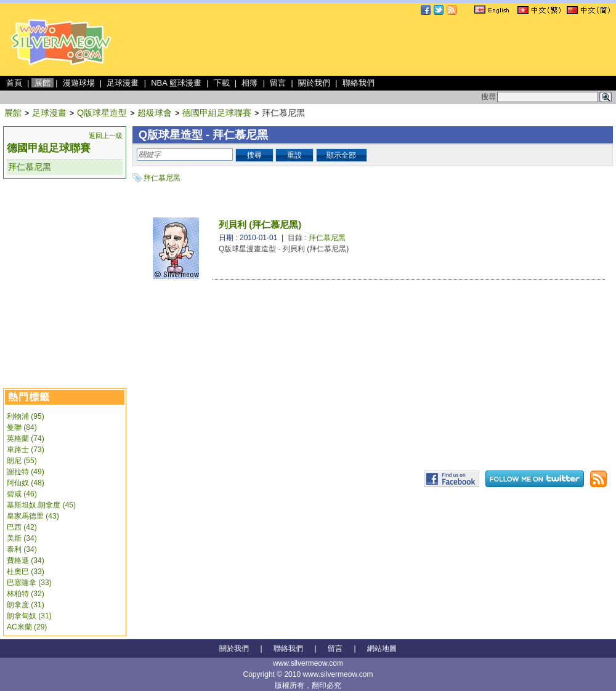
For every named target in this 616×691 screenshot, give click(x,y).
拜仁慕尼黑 (30, 167)
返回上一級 (106, 135)
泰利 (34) (22, 549)
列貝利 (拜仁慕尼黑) (260, 224)
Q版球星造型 (102, 113)
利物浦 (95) (26, 416)
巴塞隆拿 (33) (29, 583)
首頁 (14, 83)
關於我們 (314, 83)
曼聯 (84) (22, 427)
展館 (43, 83)
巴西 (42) (22, 527)
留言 (278, 83)
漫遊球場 (79, 83)
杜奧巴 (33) (26, 572)
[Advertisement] (65, 246)
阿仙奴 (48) (26, 483)
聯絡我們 (359, 83)
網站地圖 (382, 649)
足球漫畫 (123, 83)
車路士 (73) (26, 450)
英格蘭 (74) (26, 438)
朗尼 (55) (22, 461)
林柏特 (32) (26, 594)
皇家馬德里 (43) (33, 516)
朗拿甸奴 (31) (29, 616)
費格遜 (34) (26, 560)
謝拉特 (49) (26, 472)
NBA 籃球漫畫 (176, 83)
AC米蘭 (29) (27, 627)
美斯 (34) (22, 538)
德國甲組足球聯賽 (217, 113)
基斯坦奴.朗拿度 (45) (41, 505)
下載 (222, 83)
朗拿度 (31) (26, 605)
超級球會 (155, 113)
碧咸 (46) (22, 494)
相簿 (249, 83)
